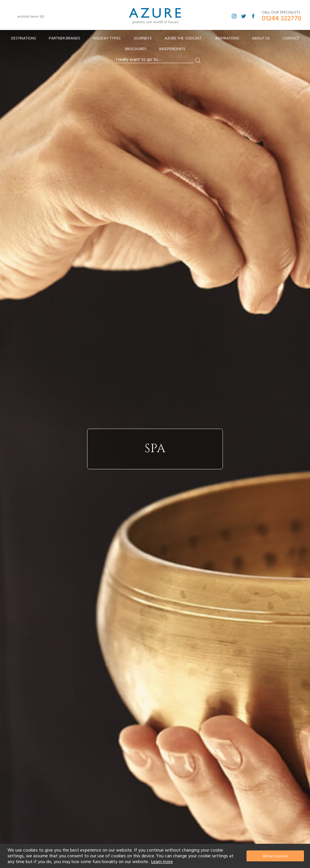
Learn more (162, 862)
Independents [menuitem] (172, 49)
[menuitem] (24, 38)
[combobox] (155, 60)
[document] (156, 856)
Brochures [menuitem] (136, 49)
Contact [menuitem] (291, 38)
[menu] (155, 46)
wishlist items (31, 17)
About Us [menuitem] (261, 38)
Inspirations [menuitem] (227, 38)
